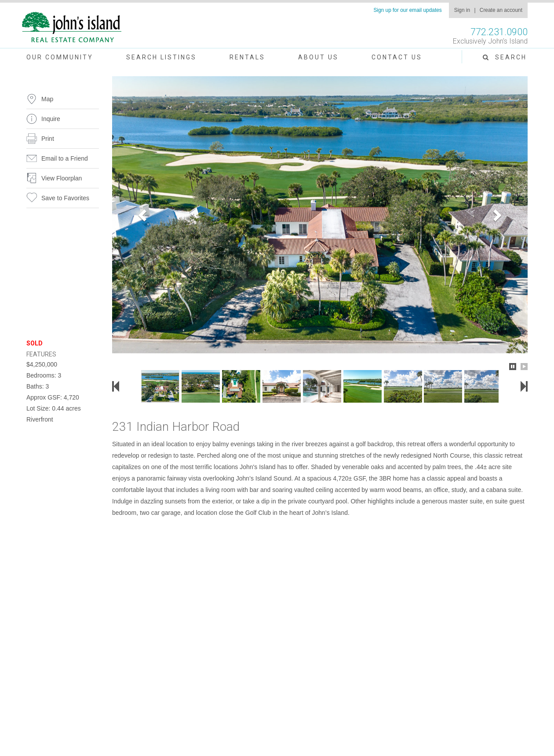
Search (505, 57)
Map (47, 99)
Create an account (501, 10)
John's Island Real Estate (72, 28)
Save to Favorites (65, 198)
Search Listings (161, 57)
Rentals (247, 57)
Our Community (60, 57)
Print (48, 139)
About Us (318, 57)
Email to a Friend (65, 158)
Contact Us (397, 57)
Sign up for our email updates (407, 10)
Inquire (51, 119)
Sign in (462, 10)
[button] (143, 215)
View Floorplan (62, 178)
